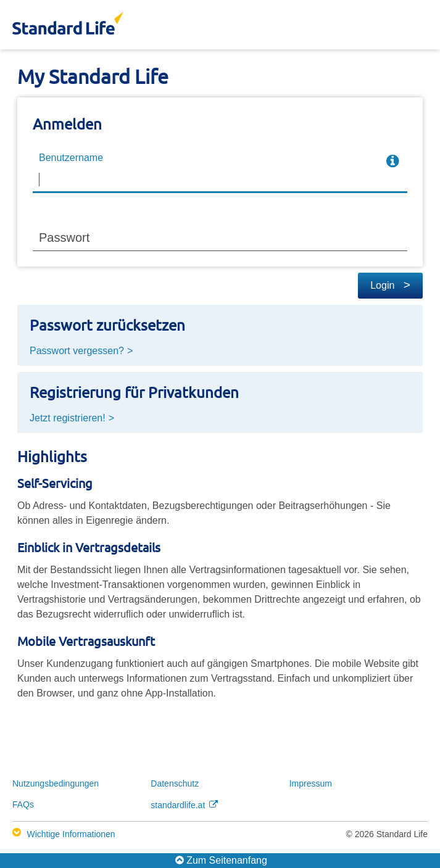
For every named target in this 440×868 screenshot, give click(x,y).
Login (390, 285)
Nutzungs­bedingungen (56, 783)
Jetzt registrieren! (68, 418)
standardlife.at (184, 805)
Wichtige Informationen (71, 834)
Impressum (311, 783)
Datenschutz (175, 783)
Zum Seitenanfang (221, 860)
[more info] (392, 162)
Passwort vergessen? (77, 351)
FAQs (23, 804)
